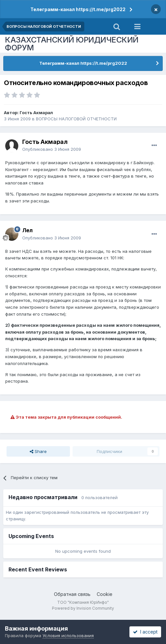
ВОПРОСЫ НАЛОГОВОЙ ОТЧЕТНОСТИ (76, 119)
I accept (145, 632)
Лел (27, 230)
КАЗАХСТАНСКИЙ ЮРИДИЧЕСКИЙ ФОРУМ (72, 44)
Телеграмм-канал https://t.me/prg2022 (78, 9)
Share (38, 451)
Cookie (105, 594)
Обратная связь (72, 594)
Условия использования (68, 635)
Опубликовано (52, 149)
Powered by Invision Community (83, 608)
